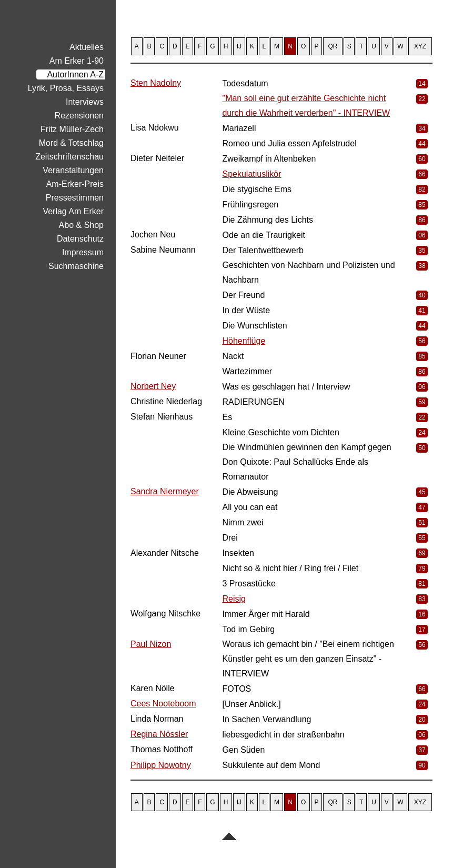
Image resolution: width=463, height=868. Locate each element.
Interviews (85, 102)
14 (422, 84)
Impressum (83, 252)
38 (422, 266)
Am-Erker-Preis (75, 184)
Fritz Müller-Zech (72, 129)
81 (422, 584)
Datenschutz (80, 239)
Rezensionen (79, 116)
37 (422, 750)
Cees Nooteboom (163, 704)
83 (422, 599)
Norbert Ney (153, 386)
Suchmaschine (76, 266)
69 (422, 553)
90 (422, 765)
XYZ (420, 46)
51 (422, 523)
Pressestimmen (75, 198)
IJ (239, 46)
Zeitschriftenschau (69, 157)
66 (422, 174)
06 (422, 235)
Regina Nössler (159, 734)
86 (422, 220)
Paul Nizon (151, 644)
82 (422, 189)
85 (422, 205)
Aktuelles (87, 47)
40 (422, 295)
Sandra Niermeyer (165, 491)
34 (422, 128)
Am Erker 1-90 (77, 61)
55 (422, 538)
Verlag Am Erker (73, 211)
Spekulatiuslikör (251, 174)
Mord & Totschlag (71, 143)
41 (422, 311)
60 (422, 159)
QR (333, 46)
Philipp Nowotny (161, 765)
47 (422, 507)
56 (422, 341)
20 (422, 720)
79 (422, 568)
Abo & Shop (81, 225)
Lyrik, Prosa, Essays (66, 88)
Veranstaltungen (73, 170)
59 (422, 402)
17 (422, 630)
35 (422, 251)
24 (422, 433)
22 (422, 99)
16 (422, 614)
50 (422, 448)
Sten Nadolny (156, 83)
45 (422, 492)
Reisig (234, 599)
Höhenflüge (244, 341)
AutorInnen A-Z (75, 74)
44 (422, 144)
